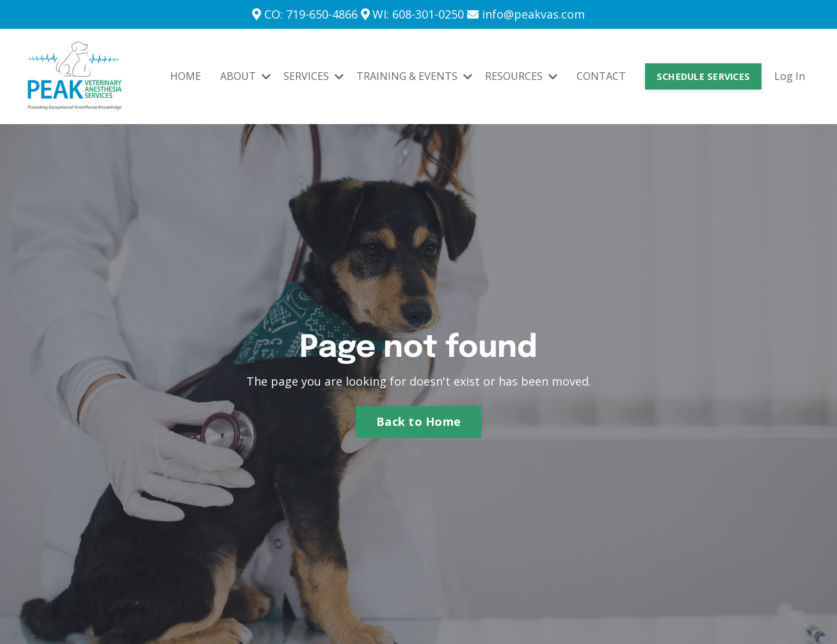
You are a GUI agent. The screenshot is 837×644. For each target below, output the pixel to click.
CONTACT (601, 76)
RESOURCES (521, 76)
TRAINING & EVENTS (414, 76)
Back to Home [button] (418, 421)
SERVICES (314, 76)
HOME (186, 76)
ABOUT (245, 76)
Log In (790, 76)
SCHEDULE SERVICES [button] (703, 76)
